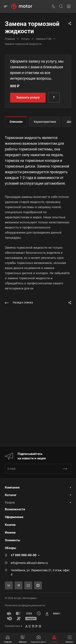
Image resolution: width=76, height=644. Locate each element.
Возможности (15, 509)
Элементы (12, 540)
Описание (16, 122)
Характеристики (45, 122)
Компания (12, 487)
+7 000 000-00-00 (24, 555)
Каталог (11, 495)
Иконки (10, 533)
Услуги (10, 503)
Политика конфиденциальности (25, 605)
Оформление (14, 517)
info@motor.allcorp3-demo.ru (29, 563)
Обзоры (10, 548)
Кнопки (10, 525)
